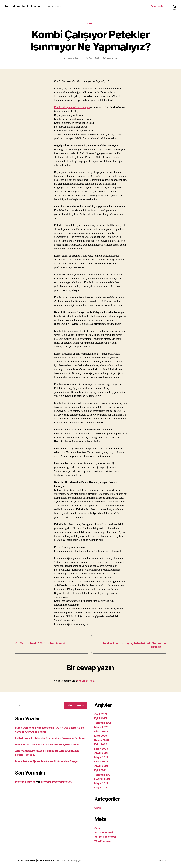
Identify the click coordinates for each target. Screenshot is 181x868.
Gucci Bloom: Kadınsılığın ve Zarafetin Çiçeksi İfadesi (48, 749)
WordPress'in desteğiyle (71, 861)
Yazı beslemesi (104, 833)
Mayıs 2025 (102, 727)
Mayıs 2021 (101, 783)
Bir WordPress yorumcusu (58, 786)
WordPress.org (104, 841)
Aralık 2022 (102, 753)
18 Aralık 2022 (93, 58)
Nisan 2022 (101, 762)
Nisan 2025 (101, 732)
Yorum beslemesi (105, 837)
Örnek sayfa (157, 6)
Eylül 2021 (101, 771)
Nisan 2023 (101, 749)
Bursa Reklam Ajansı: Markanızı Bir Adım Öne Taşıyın (48, 766)
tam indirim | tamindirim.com (24, 6)
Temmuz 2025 (103, 723)
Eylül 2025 (101, 719)
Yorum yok (112, 58)
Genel (91, 24)
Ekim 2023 (101, 745)
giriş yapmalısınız (86, 681)
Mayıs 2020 (102, 788)
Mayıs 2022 (102, 758)
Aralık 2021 (101, 766)
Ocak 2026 (101, 714)
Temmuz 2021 (103, 775)
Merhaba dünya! (25, 786)
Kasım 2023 (102, 740)
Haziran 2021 (102, 779)
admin (76, 58)
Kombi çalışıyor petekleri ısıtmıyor (73, 107)
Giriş (97, 828)
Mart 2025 (101, 736)
